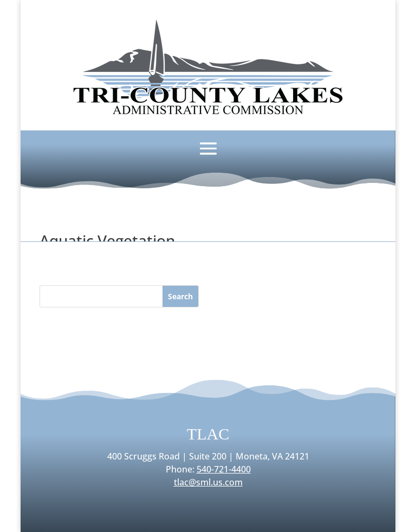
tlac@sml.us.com (208, 482)
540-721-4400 (224, 469)
